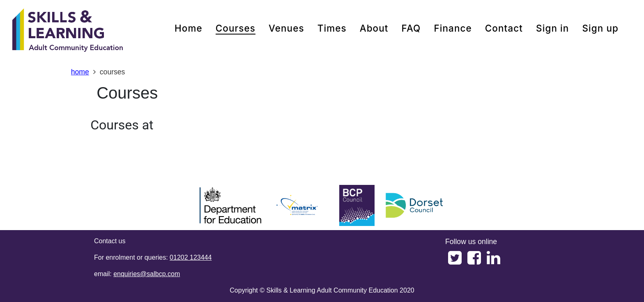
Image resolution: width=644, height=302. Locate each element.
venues (286, 28)
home (189, 28)
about (374, 28)
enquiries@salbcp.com (147, 274)
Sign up (600, 28)
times (332, 28)
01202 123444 (191, 257)
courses (236, 28)
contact (504, 28)
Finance (453, 28)
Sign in (552, 28)
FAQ (411, 28)
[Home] (68, 31)
